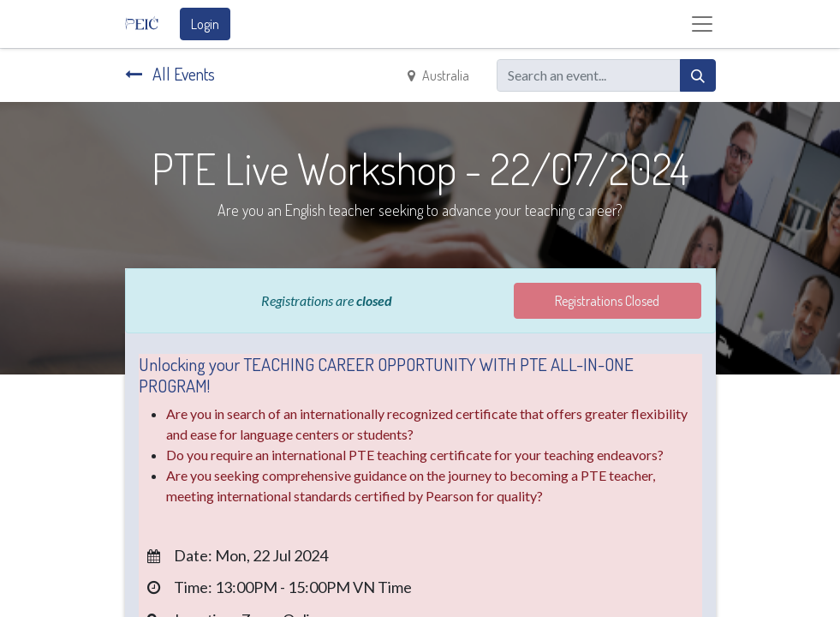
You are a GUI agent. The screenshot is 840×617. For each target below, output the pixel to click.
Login (205, 24)
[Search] (698, 75)
